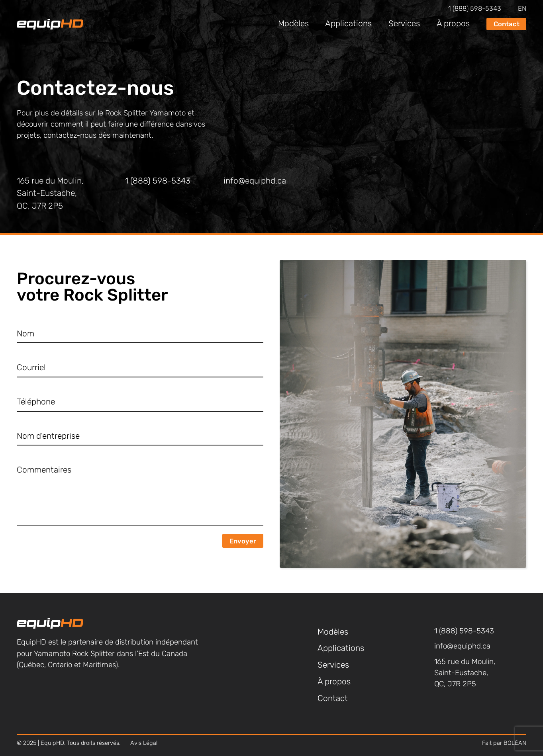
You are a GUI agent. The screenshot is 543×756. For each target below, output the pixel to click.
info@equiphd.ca (255, 181)
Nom (25, 334)
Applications (348, 24)
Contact (507, 24)
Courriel (31, 368)
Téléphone (36, 402)
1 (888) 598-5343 (475, 9)
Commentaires (44, 470)
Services (404, 24)
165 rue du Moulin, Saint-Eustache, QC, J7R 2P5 (50, 194)
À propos (453, 24)
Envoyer (243, 542)
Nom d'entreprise (48, 437)
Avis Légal (144, 743)
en (522, 9)
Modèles (293, 24)
